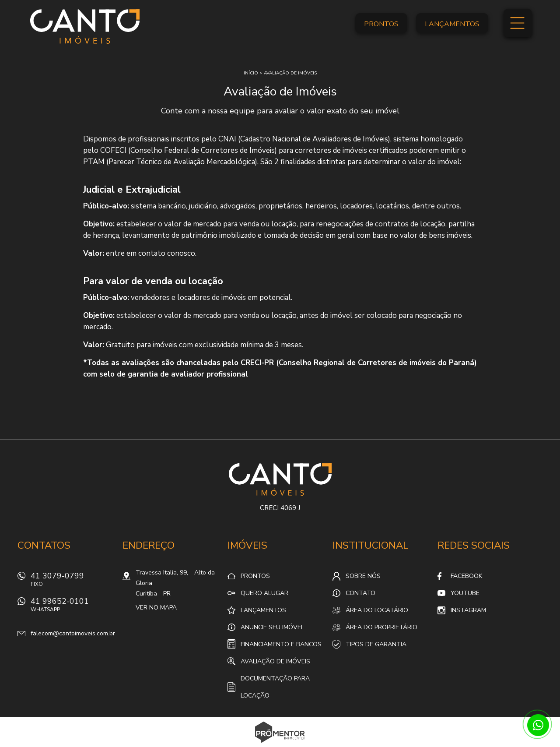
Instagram (468, 610)
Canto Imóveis (280, 479)
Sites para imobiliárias (280, 744)
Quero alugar (264, 593)
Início (251, 73)
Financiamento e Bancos (281, 644)
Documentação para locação (275, 687)
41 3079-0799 (72, 582)
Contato (360, 593)
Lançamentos (452, 24)
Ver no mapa (156, 608)
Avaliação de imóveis (290, 73)
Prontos (381, 24)
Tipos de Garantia (376, 644)
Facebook (466, 576)
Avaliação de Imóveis (275, 661)
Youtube (465, 593)
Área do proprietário (381, 627)
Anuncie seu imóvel (272, 627)
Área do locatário (377, 610)
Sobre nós (363, 576)
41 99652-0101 (72, 607)
